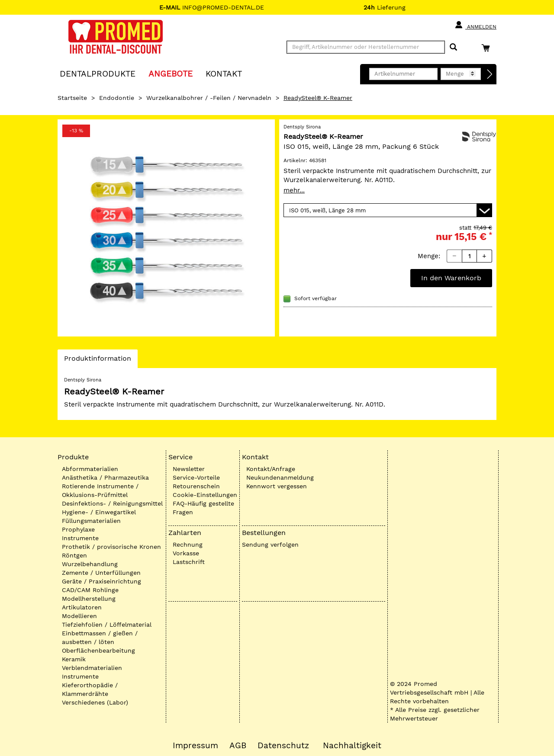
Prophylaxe (78, 529)
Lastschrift (189, 562)
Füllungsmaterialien (91, 521)
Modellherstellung (89, 599)
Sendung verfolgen (270, 545)
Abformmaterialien (90, 469)
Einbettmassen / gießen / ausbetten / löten (100, 637)
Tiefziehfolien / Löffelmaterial (107, 625)
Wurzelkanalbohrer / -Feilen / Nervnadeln (209, 98)
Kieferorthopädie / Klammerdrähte (90, 689)
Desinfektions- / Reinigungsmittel (112, 503)
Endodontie (117, 98)
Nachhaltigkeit (352, 746)
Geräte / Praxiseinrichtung (101, 581)
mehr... (294, 190)
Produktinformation (97, 361)
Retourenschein (196, 486)
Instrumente (80, 538)
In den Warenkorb (451, 278)
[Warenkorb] (488, 48)
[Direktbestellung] (490, 74)
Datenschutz (283, 746)
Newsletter (189, 469)
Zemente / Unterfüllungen (101, 573)
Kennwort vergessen (277, 486)
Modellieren (79, 616)
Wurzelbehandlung (90, 564)
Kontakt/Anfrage (271, 469)
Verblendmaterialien (92, 668)
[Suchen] (453, 47)
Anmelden (475, 25)
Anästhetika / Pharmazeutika (105, 477)
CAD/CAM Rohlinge (90, 590)
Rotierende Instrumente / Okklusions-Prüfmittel (100, 490)
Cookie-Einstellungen (205, 495)
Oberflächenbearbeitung (98, 650)
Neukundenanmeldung (280, 477)
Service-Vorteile (196, 477)
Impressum (195, 746)
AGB (238, 746)
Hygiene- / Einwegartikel (99, 512)
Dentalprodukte (98, 73)
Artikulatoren (82, 607)
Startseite (72, 98)
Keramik (74, 659)
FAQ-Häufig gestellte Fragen (203, 508)
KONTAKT (224, 73)
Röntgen (74, 555)
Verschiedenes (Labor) (95, 702)
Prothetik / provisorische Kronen (111, 547)
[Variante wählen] (388, 210)
